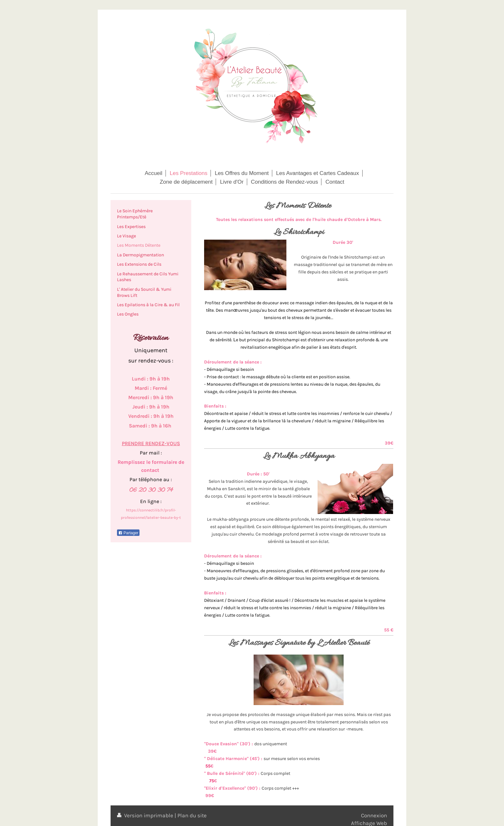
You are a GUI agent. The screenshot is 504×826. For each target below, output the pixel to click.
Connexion (374, 815)
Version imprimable (146, 815)
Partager (128, 533)
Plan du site (192, 815)
